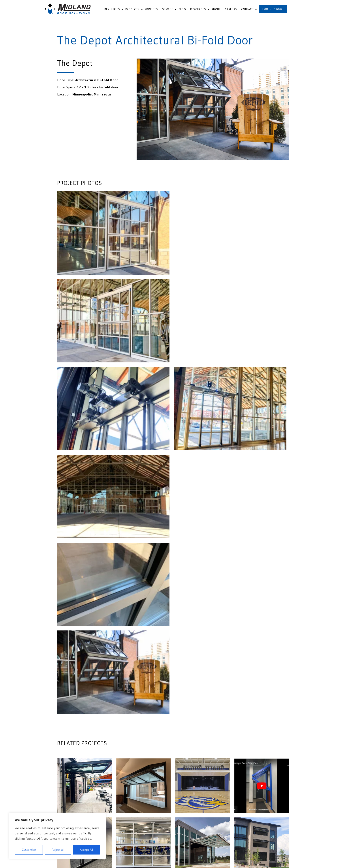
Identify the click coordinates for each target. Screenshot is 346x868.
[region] (57, 836)
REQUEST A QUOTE (273, 9)
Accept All (86, 850)
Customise (29, 850)
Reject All (58, 850)
